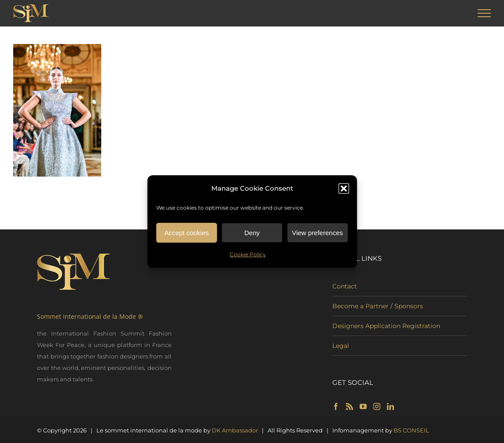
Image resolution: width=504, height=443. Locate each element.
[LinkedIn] (390, 406)
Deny (252, 234)
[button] (344, 191)
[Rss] (349, 406)
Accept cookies (186, 234)
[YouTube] (363, 406)
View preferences (317, 234)
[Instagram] (377, 406)
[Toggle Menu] (484, 13)
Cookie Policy (248, 257)
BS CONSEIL (411, 430)
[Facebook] (336, 406)
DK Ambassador (235, 430)
